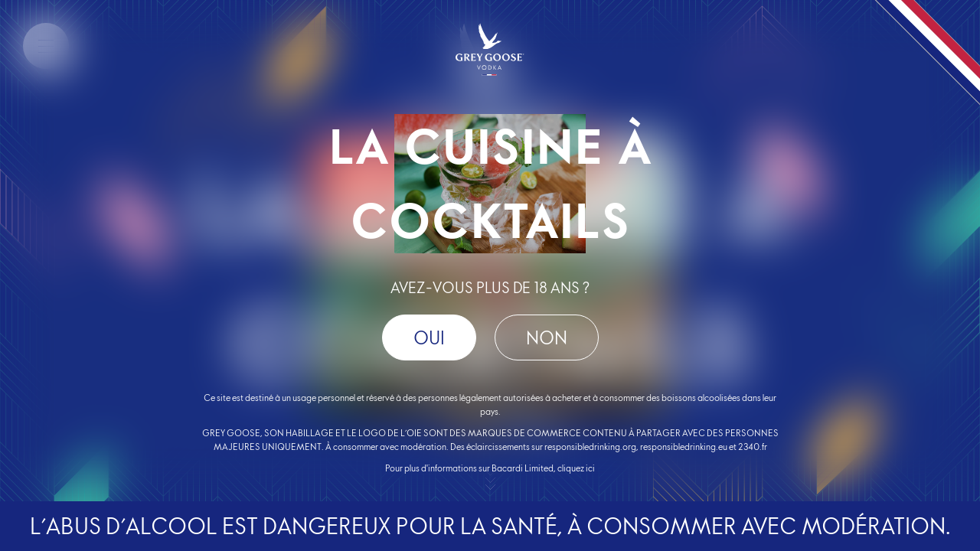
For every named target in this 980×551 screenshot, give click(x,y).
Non (547, 338)
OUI (429, 338)
